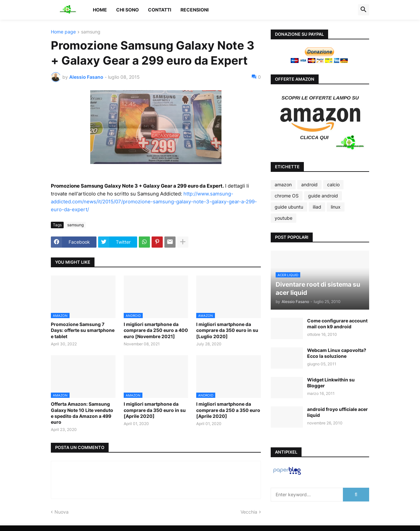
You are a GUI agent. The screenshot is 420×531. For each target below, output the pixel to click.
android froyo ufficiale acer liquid (337, 412)
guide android (323, 196)
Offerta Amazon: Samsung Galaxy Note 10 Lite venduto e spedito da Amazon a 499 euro (82, 413)
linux (336, 207)
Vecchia (249, 512)
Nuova (62, 512)
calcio (333, 184)
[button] (364, 10)
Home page (63, 32)
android (309, 184)
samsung (91, 32)
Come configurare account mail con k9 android (337, 324)
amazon (283, 184)
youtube (283, 218)
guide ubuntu (289, 207)
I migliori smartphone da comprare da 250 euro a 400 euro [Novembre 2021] (156, 330)
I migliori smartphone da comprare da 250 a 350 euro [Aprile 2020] (228, 410)
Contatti (160, 10)
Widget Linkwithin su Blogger (331, 383)
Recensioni (195, 10)
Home (100, 10)
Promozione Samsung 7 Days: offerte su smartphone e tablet (83, 330)
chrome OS (287, 196)
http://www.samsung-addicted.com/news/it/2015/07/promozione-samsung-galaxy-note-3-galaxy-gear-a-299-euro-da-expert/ (154, 202)
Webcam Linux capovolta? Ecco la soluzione (337, 353)
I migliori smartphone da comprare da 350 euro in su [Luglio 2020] (227, 330)
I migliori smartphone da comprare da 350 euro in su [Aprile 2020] (155, 410)
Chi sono (127, 10)
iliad (317, 207)
